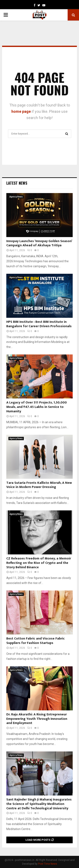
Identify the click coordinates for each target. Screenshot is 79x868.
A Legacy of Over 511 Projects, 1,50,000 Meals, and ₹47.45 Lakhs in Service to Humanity (37, 407)
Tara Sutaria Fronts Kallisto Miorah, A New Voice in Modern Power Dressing (39, 485)
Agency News (16, 197)
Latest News (17, 183)
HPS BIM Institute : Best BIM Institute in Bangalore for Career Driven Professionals (39, 324)
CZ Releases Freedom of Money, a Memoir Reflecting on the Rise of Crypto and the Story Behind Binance (39, 563)
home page (21, 111)
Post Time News (48, 864)
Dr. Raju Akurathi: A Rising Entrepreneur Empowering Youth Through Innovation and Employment (37, 719)
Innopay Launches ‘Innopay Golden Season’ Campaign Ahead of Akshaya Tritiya (39, 243)
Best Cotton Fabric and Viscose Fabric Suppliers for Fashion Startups (35, 641)
